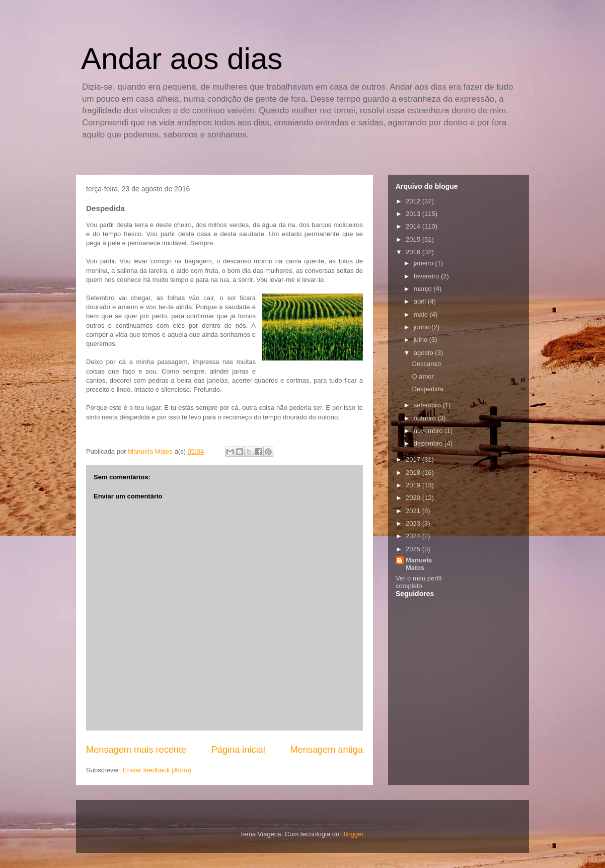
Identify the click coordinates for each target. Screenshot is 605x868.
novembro (429, 431)
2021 (414, 511)
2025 (414, 549)
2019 (414, 485)
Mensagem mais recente (136, 750)
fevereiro (427, 276)
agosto (425, 353)
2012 (414, 201)
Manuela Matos (419, 564)
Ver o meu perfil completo (419, 582)
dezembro (429, 443)
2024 (414, 536)
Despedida (427, 389)
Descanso (426, 364)
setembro (428, 405)
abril (421, 301)
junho (423, 327)
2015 (414, 239)
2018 (414, 473)
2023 (414, 523)
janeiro (425, 263)
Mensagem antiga (326, 750)
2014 (414, 226)
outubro (426, 418)
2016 (414, 252)
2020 (414, 498)
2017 (414, 459)
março (424, 289)
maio (422, 314)
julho (422, 340)
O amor (423, 376)
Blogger (352, 834)
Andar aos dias (182, 59)
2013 (414, 214)
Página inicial (238, 750)
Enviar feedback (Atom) (157, 770)
